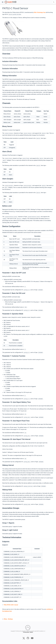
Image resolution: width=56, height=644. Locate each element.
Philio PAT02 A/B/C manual (11, 605)
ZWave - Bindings (8, 619)
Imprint (31, 632)
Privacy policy (26, 632)
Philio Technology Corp (40, 12)
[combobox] (54, 2)
